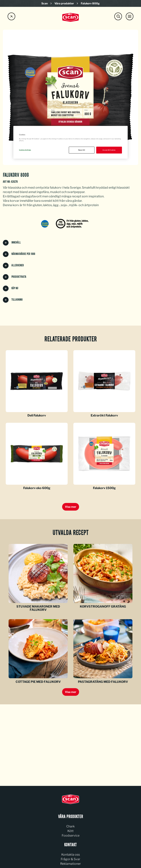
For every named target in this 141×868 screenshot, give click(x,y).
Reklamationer (70, 864)
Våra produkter (64, 3)
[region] (70, 142)
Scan (44, 3)
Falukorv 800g (90, 3)
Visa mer (71, 507)
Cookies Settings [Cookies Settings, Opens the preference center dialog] (25, 150)
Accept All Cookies (109, 150)
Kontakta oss (71, 855)
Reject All (82, 150)
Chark (70, 826)
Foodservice (71, 836)
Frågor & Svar (70, 859)
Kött (70, 831)
